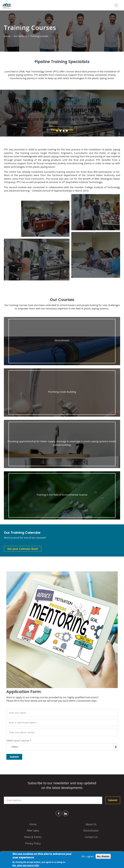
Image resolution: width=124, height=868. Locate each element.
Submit (113, 800)
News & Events (33, 837)
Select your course (19, 740)
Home (7, 36)
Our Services (20, 36)
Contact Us (91, 837)
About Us (91, 824)
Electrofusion (91, 831)
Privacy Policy (33, 843)
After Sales (33, 831)
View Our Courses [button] (62, 130)
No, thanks (103, 857)
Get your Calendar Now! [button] (23, 549)
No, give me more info (26, 866)
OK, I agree (87, 857)
